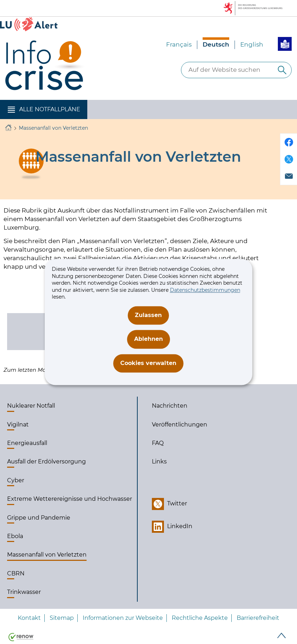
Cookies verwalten (148, 363)
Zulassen (148, 315)
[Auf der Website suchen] (282, 70)
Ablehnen (148, 339)
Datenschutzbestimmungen (205, 290)
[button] (44, 109)
